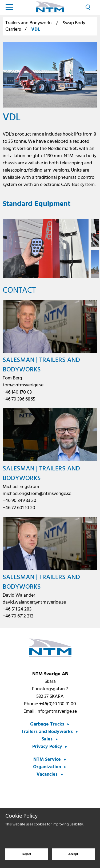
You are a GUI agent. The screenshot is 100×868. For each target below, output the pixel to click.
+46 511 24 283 (17, 609)
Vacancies (47, 774)
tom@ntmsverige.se (23, 385)
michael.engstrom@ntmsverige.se (37, 494)
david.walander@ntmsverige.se (34, 602)
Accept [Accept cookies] (73, 857)
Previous (7, 249)
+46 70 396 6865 (19, 399)
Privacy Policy (47, 747)
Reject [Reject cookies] (27, 857)
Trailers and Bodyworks (29, 23)
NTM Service (47, 760)
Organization (47, 767)
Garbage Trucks (47, 724)
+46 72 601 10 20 (19, 508)
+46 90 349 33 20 (19, 501)
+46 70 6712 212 (18, 616)
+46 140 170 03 (17, 392)
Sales (47, 739)
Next (93, 249)
